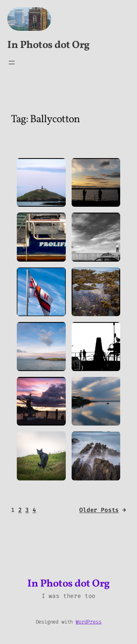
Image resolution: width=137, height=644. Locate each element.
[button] (41, 183)
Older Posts (103, 510)
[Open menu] (12, 63)
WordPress (88, 622)
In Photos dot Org (48, 45)
